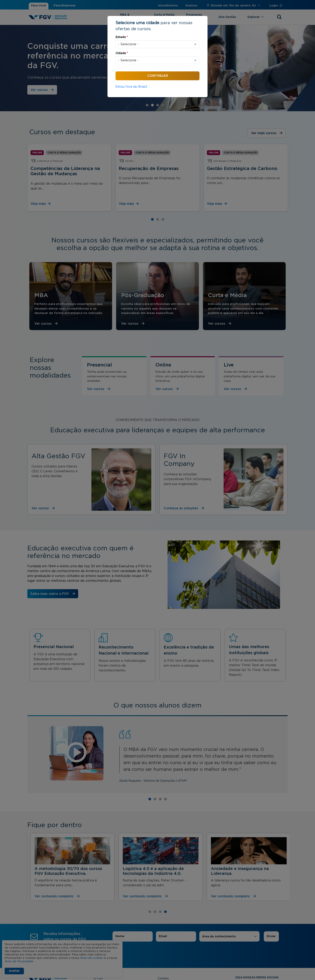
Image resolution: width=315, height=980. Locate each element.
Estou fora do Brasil (131, 87)
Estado (122, 37)
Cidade (122, 53)
